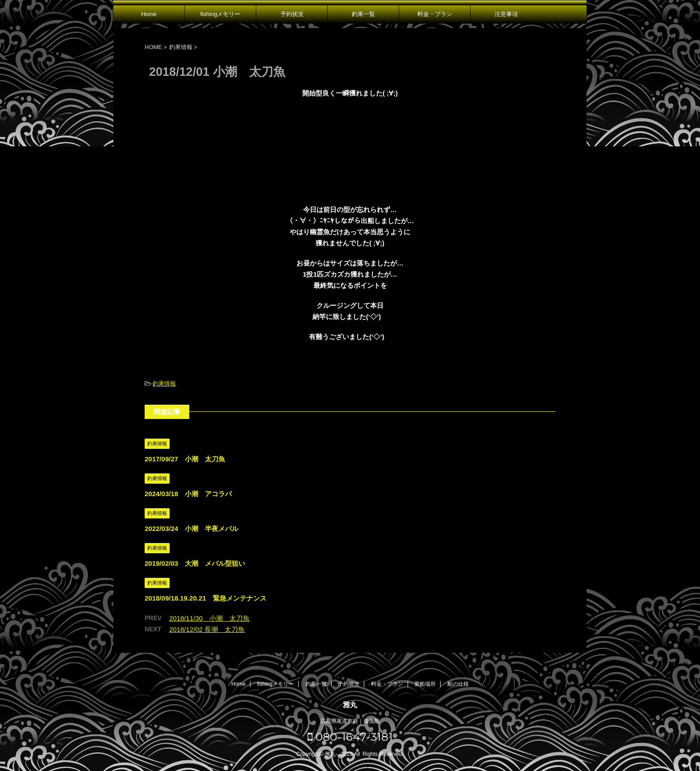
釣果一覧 (363, 14)
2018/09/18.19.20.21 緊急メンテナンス (206, 598)
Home (149, 14)
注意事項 (506, 14)
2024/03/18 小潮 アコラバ (188, 494)
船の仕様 (458, 684)
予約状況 (292, 14)
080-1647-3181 (350, 737)
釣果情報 (164, 383)
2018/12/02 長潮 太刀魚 (207, 629)
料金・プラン (435, 14)
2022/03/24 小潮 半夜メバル (192, 529)
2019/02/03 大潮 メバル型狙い (195, 563)
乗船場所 (425, 684)
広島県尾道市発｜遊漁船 (350, 721)
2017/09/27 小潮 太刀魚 (185, 459)
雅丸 (350, 705)
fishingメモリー (221, 14)
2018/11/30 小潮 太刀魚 (209, 618)
